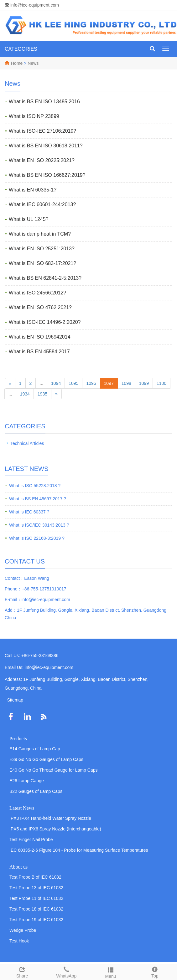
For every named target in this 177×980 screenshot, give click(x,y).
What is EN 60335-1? (33, 190)
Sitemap (15, 700)
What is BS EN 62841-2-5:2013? (45, 278)
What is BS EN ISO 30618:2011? (46, 146)
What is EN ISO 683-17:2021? (42, 263)
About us (18, 867)
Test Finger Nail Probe (31, 840)
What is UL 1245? (29, 219)
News (33, 63)
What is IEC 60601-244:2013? (42, 204)
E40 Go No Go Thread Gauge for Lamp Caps (53, 770)
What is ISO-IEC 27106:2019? (42, 131)
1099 (144, 383)
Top (155, 972)
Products (18, 739)
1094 (56, 383)
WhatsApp (66, 972)
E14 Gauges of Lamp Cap (35, 749)
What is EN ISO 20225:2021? (42, 160)
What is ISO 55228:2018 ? (35, 486)
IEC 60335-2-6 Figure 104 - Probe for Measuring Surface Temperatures (79, 850)
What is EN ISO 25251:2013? (42, 249)
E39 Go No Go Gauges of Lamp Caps (46, 759)
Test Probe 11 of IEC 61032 (36, 898)
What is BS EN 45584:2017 (39, 352)
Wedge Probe (23, 930)
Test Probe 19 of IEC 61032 (36, 920)
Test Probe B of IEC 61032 (35, 877)
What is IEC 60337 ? (29, 512)
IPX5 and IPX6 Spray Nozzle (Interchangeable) (55, 829)
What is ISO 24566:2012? (37, 293)
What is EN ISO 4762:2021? (40, 307)
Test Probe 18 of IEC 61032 (36, 909)
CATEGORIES (21, 49)
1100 (161, 383)
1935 (42, 394)
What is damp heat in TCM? (40, 234)
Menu (111, 972)
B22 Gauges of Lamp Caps (36, 791)
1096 (91, 383)
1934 (25, 394)
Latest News (22, 808)
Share (22, 972)
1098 (126, 383)
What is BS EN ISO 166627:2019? (47, 175)
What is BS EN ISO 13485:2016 (44, 102)
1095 (73, 383)
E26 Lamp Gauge (27, 781)
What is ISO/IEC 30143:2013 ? (39, 525)
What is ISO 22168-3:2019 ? (37, 538)
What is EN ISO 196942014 (40, 337)
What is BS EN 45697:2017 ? (38, 499)
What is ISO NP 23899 (34, 116)
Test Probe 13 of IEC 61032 (36, 888)
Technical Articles (27, 443)
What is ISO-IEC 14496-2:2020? (45, 322)
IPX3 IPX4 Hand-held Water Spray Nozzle (50, 818)
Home (17, 63)
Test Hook (19, 941)
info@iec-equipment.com (35, 5)
